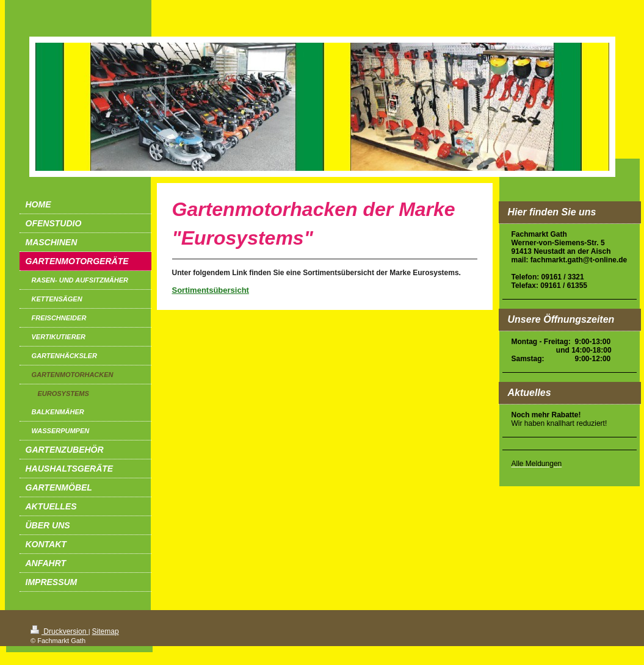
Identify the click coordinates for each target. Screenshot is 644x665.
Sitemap (106, 631)
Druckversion (60, 631)
